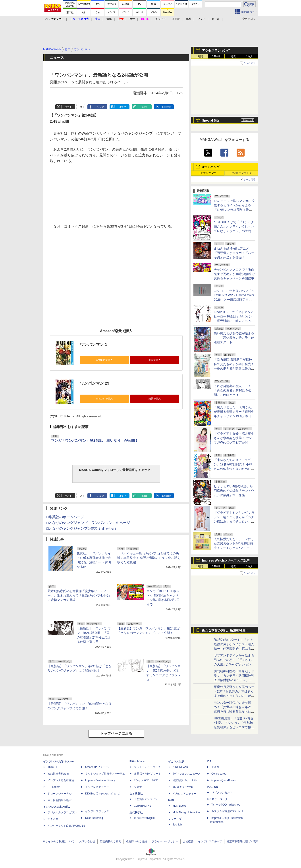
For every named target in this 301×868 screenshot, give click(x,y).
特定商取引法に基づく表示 (243, 841)
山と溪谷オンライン (146, 799)
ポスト (68, 107)
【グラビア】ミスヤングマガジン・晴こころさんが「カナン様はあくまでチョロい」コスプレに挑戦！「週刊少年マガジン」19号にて (234, 521)
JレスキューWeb (183, 787)
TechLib (177, 825)
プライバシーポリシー (165, 841)
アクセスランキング (216, 50)
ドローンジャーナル (60, 794)
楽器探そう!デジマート (148, 774)
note (145, 107)
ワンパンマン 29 (95, 383)
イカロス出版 (176, 761)
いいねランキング (241, 173)
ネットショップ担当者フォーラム (105, 774)
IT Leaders (54, 787)
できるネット (56, 819)
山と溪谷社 (136, 794)
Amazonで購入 (104, 360)
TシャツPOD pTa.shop (226, 805)
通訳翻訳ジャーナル (185, 780)
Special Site (211, 120)
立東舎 (138, 787)
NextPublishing (94, 818)
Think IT (52, 767)
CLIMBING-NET (143, 806)
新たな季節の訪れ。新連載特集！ (225, 630)
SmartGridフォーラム (98, 767)
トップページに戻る (116, 733)
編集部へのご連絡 (136, 841)
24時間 (216, 56)
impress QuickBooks (223, 780)
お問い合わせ (87, 841)
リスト (81, 107)
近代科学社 (136, 812)
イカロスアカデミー (185, 794)
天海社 (215, 767)
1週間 (233, 56)
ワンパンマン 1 (94, 345)
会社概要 (188, 841)
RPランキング (208, 173)
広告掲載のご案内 (110, 841)
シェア (100, 107)
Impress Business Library (100, 780)
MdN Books (179, 806)
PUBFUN (212, 787)
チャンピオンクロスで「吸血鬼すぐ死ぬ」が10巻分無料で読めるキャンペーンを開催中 (234, 274)
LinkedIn (167, 107)
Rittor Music (137, 761)
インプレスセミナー (97, 787)
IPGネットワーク (217, 799)
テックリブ (175, 819)
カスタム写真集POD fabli (227, 811)
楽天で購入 (155, 360)
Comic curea (219, 774)
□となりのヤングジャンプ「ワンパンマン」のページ (88, 523)
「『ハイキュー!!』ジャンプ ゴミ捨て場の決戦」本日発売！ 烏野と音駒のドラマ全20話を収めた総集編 (149, 558)
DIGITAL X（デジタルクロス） (103, 794)
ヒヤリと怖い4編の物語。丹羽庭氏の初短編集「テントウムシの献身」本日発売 (234, 491)
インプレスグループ (210, 841)
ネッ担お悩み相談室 (60, 800)
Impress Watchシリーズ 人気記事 (226, 560)
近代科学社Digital (144, 818)
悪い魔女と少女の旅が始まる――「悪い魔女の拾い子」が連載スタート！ (234, 338)
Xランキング (211, 167)
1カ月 (250, 56)
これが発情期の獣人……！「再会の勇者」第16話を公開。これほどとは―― (233, 390)
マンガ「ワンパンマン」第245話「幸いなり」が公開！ (95, 441)
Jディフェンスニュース (187, 774)
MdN (171, 800)
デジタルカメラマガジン (62, 812)
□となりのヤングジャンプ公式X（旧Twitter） (82, 528)
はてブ (123, 107)
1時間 (200, 56)
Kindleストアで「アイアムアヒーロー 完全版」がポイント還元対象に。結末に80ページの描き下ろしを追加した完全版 (234, 321)
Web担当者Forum (58, 774)
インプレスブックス (97, 811)
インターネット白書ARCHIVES (66, 826)
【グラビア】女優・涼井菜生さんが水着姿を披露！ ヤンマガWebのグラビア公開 (234, 438)
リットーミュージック (147, 767)
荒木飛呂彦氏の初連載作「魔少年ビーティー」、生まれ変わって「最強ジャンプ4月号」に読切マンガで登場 (79, 595)
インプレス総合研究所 (61, 780)
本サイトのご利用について (59, 841)
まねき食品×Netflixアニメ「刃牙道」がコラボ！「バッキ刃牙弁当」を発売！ (234, 253)
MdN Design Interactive (186, 812)
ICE (209, 761)
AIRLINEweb (180, 767)
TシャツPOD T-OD (146, 780)
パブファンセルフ (222, 792)
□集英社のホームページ (65, 517)
